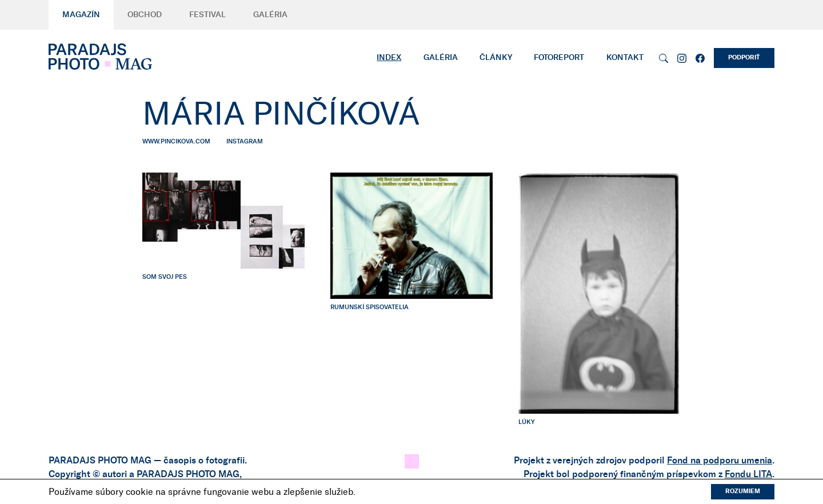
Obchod (145, 15)
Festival (207, 15)
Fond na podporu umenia (720, 461)
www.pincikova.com (176, 141)
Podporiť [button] (744, 57)
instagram (245, 141)
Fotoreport (559, 58)
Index (389, 58)
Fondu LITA (748, 474)
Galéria (270, 15)
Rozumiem (743, 491)
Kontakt (625, 58)
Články (496, 58)
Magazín (81, 15)
